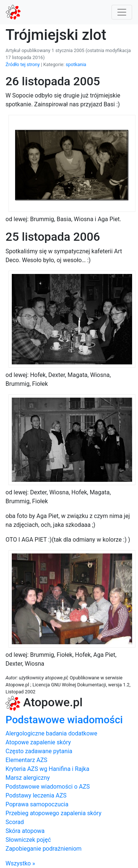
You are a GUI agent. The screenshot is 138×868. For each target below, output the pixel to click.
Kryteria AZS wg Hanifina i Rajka (47, 769)
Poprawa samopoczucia (37, 804)
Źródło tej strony (23, 64)
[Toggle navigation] (122, 12)
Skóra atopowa (25, 831)
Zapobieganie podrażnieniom (44, 849)
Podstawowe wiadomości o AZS (48, 787)
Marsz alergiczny (28, 778)
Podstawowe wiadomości (64, 720)
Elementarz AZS (26, 760)
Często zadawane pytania (39, 751)
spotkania (76, 64)
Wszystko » (20, 863)
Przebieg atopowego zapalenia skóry (53, 813)
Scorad (15, 822)
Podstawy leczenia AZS (36, 795)
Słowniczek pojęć (28, 840)
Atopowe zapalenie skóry (38, 742)
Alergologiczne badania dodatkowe (51, 733)
